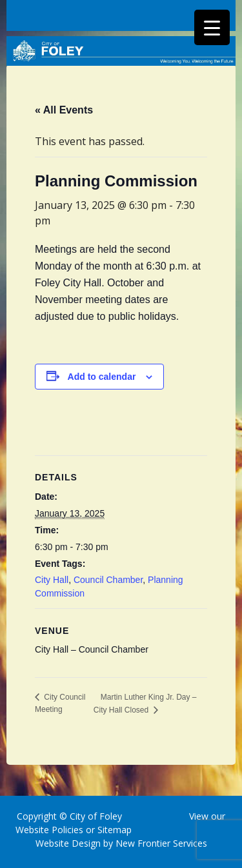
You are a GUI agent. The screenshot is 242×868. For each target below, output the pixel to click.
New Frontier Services (161, 843)
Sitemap (113, 830)
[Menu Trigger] (212, 27)
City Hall (52, 580)
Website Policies (49, 830)
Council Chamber (108, 580)
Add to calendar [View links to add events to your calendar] (102, 377)
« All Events (64, 110)
